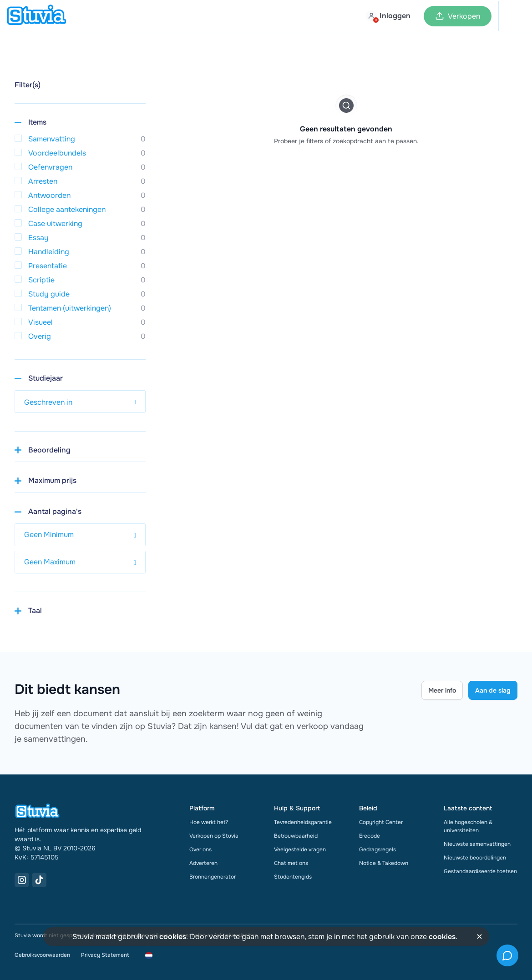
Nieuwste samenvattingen (477, 844)
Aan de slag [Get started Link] (493, 690)
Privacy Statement (105, 955)
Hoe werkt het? (209, 822)
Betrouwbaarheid (296, 836)
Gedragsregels (377, 849)
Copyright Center (381, 822)
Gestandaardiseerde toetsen (480, 871)
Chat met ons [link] (291, 863)
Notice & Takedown (384, 863)
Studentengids (293, 877)
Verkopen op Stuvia (214, 836)
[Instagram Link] (22, 880)
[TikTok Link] (39, 880)
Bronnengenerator (213, 877)
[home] (36, 16)
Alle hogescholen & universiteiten (468, 826)
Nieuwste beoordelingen (475, 858)
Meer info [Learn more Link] (442, 690)
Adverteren (203, 863)
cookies (173, 937)
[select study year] (80, 402)
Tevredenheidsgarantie (303, 822)
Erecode (370, 836)
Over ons (200, 849)
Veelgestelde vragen (300, 849)
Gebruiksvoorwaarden (42, 955)
